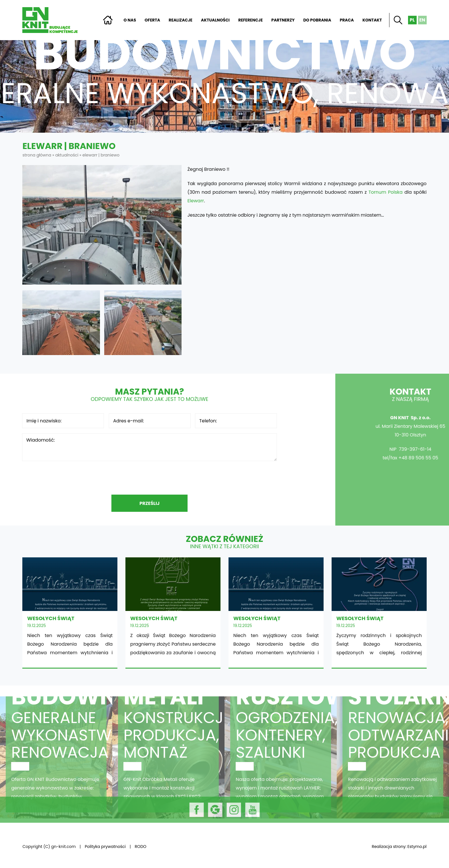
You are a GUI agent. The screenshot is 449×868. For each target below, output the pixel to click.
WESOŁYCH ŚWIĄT (70, 613)
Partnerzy (283, 20)
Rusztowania (281, 769)
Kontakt (372, 20)
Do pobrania (317, 20)
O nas (130, 20)
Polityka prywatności (105, 847)
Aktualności (215, 20)
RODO (141, 847)
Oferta (152, 20)
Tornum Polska (386, 192)
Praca (347, 20)
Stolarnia (393, 769)
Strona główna (108, 20)
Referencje (251, 20)
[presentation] (149, 478)
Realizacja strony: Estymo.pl (399, 847)
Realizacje (181, 20)
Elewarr (196, 201)
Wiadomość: (149, 447)
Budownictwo (56, 769)
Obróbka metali (168, 769)
